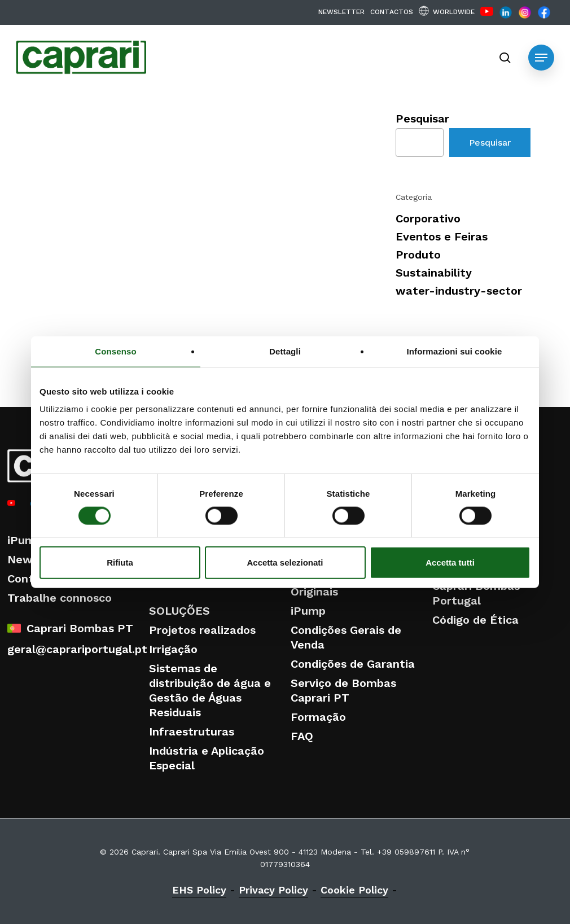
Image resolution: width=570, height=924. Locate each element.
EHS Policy (199, 890)
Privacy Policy (273, 890)
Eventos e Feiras (442, 237)
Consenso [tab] (115, 351)
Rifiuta (120, 562)
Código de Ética (475, 620)
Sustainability (434, 273)
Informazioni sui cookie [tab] (455, 351)
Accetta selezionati (285, 562)
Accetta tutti (450, 562)
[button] (541, 58)
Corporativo (428, 218)
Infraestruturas (192, 732)
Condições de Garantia (353, 664)
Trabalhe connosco (60, 598)
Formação (318, 717)
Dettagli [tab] (285, 351)
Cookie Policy (354, 890)
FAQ (302, 736)
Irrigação (173, 649)
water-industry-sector (459, 291)
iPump (25, 540)
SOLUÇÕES (179, 611)
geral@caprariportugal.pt (77, 649)
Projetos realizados (202, 630)
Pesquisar (422, 119)
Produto (418, 255)
